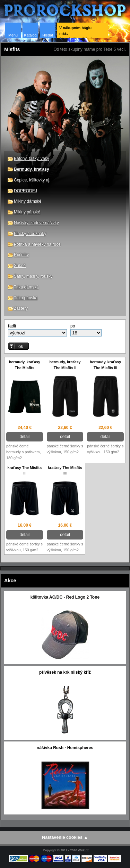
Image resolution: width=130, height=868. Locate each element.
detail (24, 437)
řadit (12, 326)
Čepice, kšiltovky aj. (32, 180)
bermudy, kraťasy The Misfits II (65, 365)
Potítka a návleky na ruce (37, 244)
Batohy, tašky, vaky (32, 159)
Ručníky (21, 255)
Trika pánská (26, 298)
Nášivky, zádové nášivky (36, 223)
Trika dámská (26, 287)
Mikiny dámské (28, 201)
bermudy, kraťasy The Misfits (25, 365)
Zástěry (21, 308)
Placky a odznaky (30, 234)
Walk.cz (83, 850)
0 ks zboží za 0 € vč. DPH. (76, 32)
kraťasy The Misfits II (24, 470)
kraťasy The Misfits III (65, 470)
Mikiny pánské (27, 212)
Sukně (20, 266)
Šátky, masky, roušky (33, 276)
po (73, 326)
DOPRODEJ (25, 191)
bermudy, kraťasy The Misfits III (105, 365)
